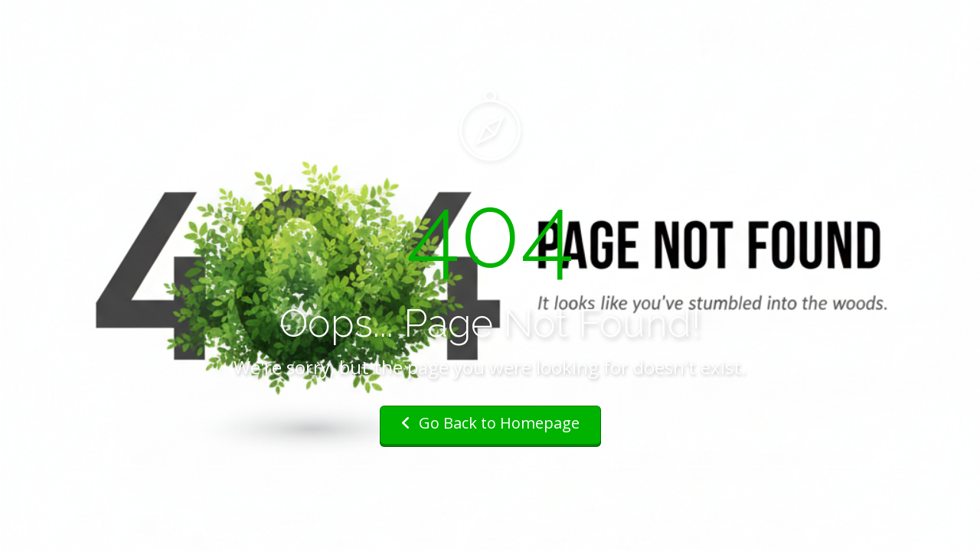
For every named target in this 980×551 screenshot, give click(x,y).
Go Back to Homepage (490, 423)
